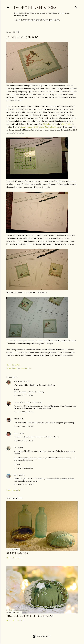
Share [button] (8, 365)
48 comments (17, 621)
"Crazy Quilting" (18, 368)
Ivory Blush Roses (35, 7)
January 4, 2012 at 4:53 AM (23, 426)
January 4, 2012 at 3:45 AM (23, 395)
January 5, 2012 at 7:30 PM (23, 485)
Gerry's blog (66, 124)
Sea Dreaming (17, 553)
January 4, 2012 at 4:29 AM (24, 412)
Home (17, 20)
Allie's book (48, 124)
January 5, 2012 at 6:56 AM (23, 468)
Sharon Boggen (51, 127)
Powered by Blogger (42, 636)
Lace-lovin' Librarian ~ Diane (26, 402)
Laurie (16, 433)
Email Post (16, 365)
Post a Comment (14, 490)
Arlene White (20, 381)
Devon (17, 475)
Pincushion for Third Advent (30, 616)
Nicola (16, 419)
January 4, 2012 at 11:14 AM (23, 440)
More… (57, 20)
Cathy (16, 447)
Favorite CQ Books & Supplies (37, 20)
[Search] (76, 7)
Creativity (28, 368)
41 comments (17, 558)
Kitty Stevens (38, 127)
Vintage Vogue (26, 127)
